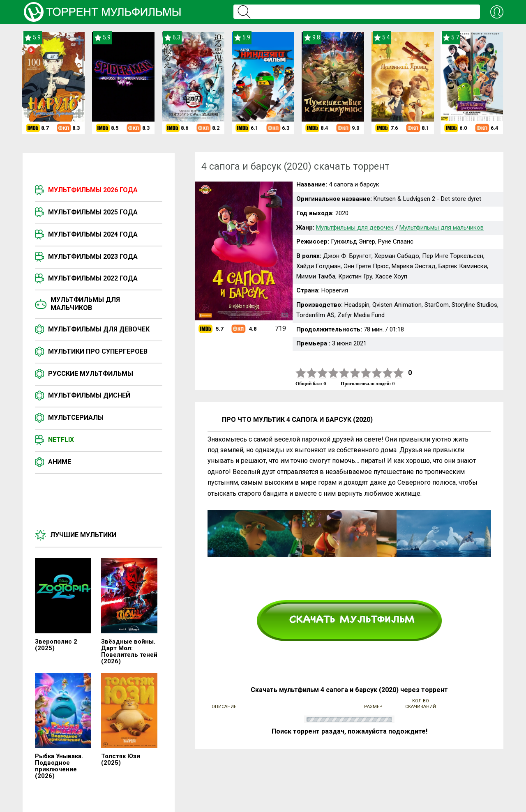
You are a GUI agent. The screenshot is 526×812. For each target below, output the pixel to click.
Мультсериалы (76, 418)
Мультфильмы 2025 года (93, 212)
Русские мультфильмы (91, 374)
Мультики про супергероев (98, 351)
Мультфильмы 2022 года (93, 278)
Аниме (60, 462)
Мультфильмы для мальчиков (85, 304)
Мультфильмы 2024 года (93, 234)
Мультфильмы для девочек (99, 329)
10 (399, 373)
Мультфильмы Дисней (89, 395)
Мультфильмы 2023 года (93, 256)
